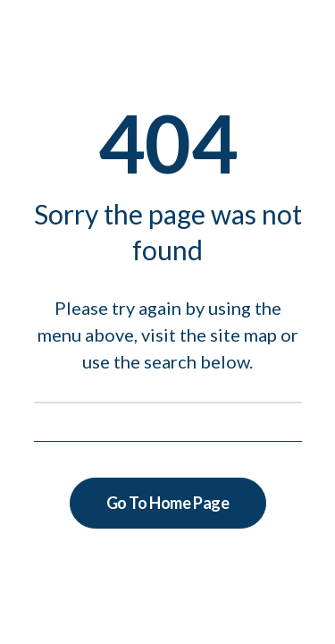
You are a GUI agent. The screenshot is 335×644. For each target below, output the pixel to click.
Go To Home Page (168, 503)
